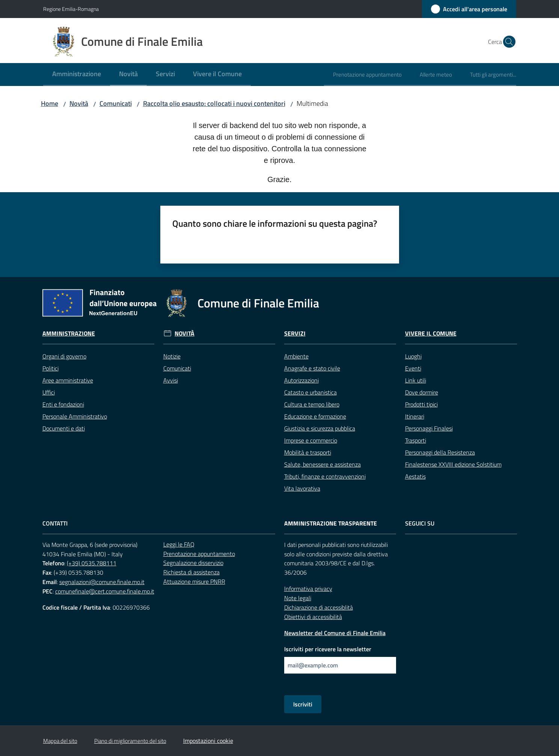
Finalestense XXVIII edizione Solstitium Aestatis (453, 470)
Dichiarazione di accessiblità (319, 607)
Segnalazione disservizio (193, 563)
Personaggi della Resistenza (440, 452)
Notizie (172, 356)
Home (50, 103)
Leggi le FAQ (179, 544)
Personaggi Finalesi (429, 428)
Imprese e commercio (311, 440)
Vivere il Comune (431, 334)
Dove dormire (422, 392)
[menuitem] (77, 75)
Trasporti (416, 440)
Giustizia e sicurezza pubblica (320, 428)
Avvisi (171, 380)
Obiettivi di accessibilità (313, 617)
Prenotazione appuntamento (199, 554)
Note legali (298, 598)
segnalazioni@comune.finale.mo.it (102, 582)
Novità (79, 103)
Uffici (49, 392)
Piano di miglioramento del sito (130, 741)
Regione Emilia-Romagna (71, 9)
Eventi (413, 368)
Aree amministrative (68, 380)
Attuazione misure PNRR (194, 581)
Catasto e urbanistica (310, 392)
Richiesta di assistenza (191, 572)
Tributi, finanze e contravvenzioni (325, 476)
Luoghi (413, 356)
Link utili (416, 380)
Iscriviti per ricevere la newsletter (328, 649)
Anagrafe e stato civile (312, 368)
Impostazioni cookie (208, 741)
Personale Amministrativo (75, 416)
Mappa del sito (60, 741)
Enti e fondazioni (63, 404)
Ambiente (296, 356)
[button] (507, 42)
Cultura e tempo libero (312, 404)
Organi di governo (64, 356)
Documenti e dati (64, 428)
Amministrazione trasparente (331, 523)
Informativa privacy (308, 589)
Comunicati (116, 103)
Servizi (295, 334)
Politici (50, 368)
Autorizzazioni (301, 380)
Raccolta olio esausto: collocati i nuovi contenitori (214, 103)
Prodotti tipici (421, 404)
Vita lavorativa (302, 488)
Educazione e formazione (315, 416)
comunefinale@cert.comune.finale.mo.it (105, 591)
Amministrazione (69, 334)
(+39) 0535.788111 (92, 563)
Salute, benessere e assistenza (322, 464)
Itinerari (415, 416)
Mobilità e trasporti (308, 452)
